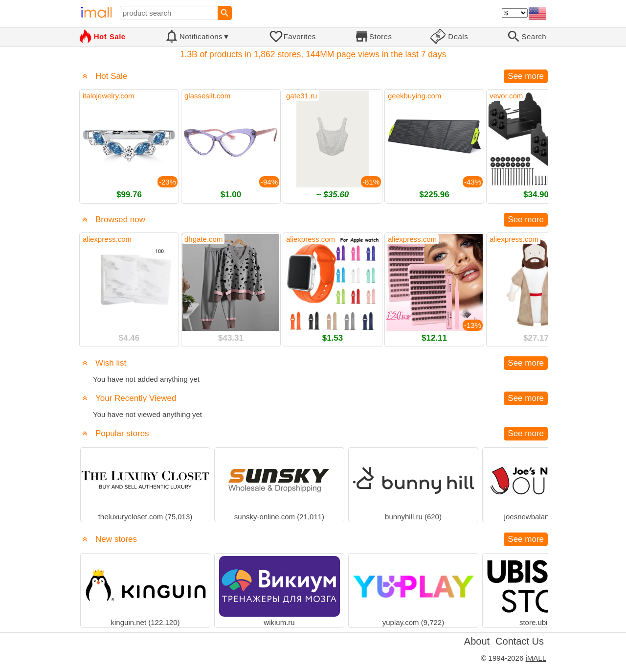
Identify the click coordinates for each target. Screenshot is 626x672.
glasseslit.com (207, 96)
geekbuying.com (414, 96)
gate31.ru (302, 96)
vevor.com (506, 96)
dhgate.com (203, 239)
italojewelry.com (109, 96)
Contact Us (520, 641)
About (477, 641)
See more (526, 76)
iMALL (536, 658)
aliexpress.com (107, 239)
